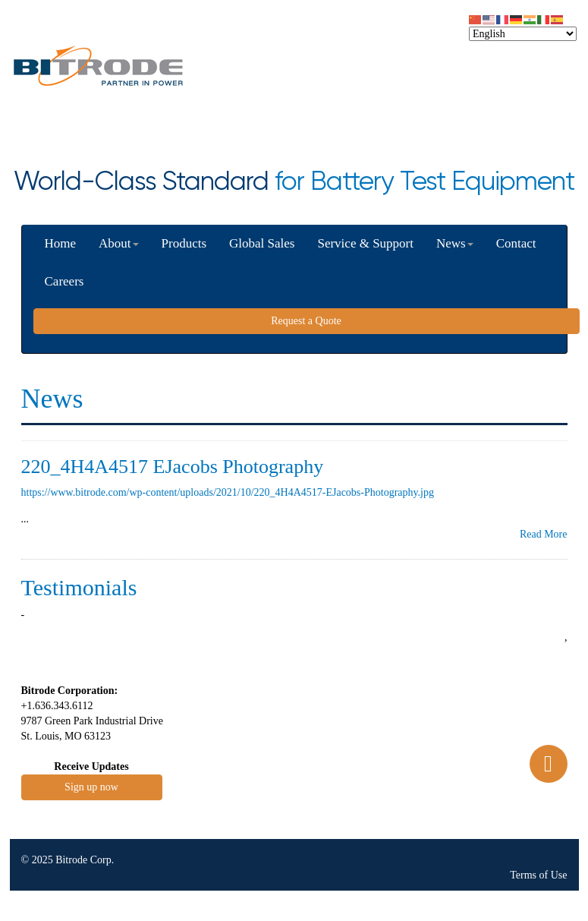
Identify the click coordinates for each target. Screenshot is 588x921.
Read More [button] (544, 534)
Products (184, 243)
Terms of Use (538, 875)
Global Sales (262, 243)
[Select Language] (523, 34)
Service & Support (365, 243)
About (119, 243)
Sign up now (91, 787)
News (455, 243)
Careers (64, 281)
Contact (516, 243)
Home (61, 243)
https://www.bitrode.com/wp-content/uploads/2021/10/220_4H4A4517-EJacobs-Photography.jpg (228, 492)
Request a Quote (306, 321)
